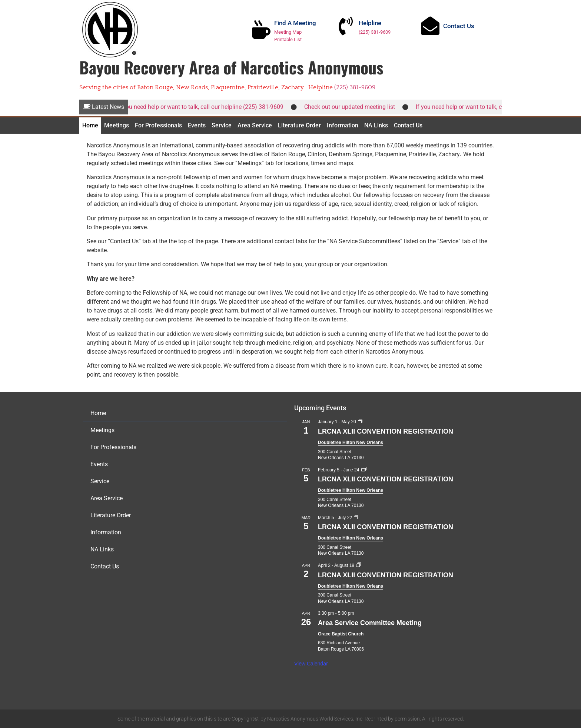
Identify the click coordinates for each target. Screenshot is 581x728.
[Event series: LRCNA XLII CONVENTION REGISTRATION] (361, 422)
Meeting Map (288, 32)
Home (90, 125)
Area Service (255, 125)
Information (343, 125)
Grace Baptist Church (341, 634)
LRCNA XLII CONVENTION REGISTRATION (386, 431)
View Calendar (311, 664)
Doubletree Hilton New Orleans (351, 443)
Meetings (117, 125)
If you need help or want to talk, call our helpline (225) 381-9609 (205, 107)
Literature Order (299, 125)
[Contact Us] (430, 26)
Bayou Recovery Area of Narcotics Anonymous (231, 67)
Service (222, 125)
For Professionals (158, 125)
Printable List (288, 39)
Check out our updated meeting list (354, 107)
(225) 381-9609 (375, 32)
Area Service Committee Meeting (370, 623)
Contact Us (459, 26)
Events (197, 125)
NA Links (376, 125)
